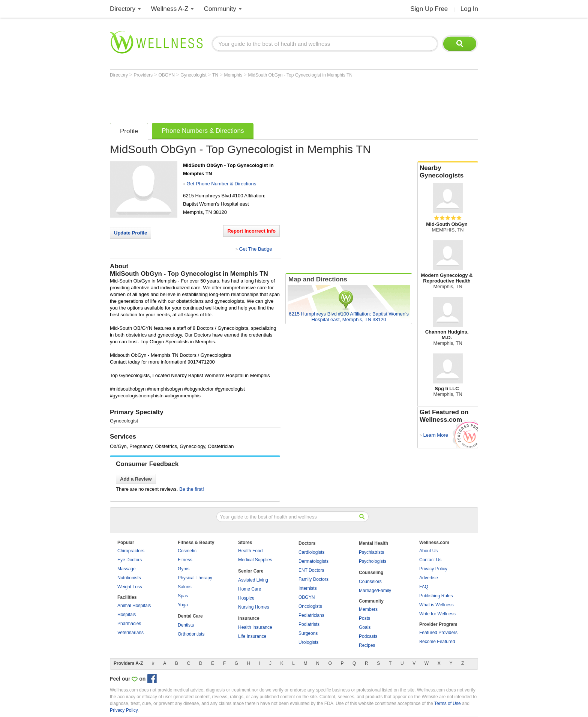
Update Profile (130, 233)
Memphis (234, 75)
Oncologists (310, 606)
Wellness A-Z (170, 9)
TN (216, 75)
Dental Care (190, 616)
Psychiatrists (371, 552)
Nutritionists (129, 578)
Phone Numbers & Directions (203, 131)
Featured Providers (438, 633)
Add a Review (136, 479)
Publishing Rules (436, 596)
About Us (428, 551)
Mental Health (373, 543)
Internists (308, 588)
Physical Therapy (195, 578)
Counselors (370, 582)
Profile (129, 131)
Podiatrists (309, 624)
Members (368, 609)
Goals (365, 627)
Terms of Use (448, 703)
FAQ (424, 587)
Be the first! (192, 489)
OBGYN (167, 75)
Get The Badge (255, 249)
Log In (469, 9)
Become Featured (437, 642)
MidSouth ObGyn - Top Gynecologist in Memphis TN (300, 75)
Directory (123, 9)
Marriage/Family (375, 591)
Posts (364, 618)
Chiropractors (131, 551)
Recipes (367, 645)
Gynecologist (194, 75)
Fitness (185, 560)
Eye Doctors (130, 560)
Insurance (249, 618)
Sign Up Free (429, 9)
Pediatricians (311, 615)
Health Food (250, 551)
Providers (144, 75)
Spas (183, 596)
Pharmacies (129, 624)
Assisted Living (253, 580)
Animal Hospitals (134, 606)
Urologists (308, 642)
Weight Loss (130, 587)
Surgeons (308, 633)
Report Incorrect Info (251, 231)
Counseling (371, 573)
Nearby (448, 172)
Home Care (250, 589)
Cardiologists (311, 552)
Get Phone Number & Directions (221, 184)
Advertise (429, 578)
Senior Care (251, 571)
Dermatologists (313, 561)
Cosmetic (187, 551)
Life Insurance (252, 636)
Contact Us (430, 560)
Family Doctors (313, 579)
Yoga (183, 605)
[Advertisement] (246, 98)
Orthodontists (191, 634)
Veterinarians (130, 633)
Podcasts (368, 636)
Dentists (186, 625)
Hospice (246, 598)
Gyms (184, 569)
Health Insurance (255, 627)
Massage (127, 569)
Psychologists (373, 561)
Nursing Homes (254, 607)
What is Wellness (436, 605)
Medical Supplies (255, 560)
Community (220, 9)
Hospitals (127, 615)
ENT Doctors (311, 570)
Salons (185, 587)
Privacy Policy (433, 569)
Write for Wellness (437, 614)
